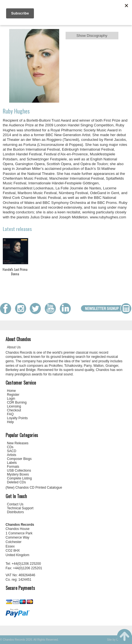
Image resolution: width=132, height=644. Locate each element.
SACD (12, 451)
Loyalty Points (17, 418)
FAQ (10, 414)
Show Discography (92, 36)
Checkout (14, 410)
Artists (12, 455)
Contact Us (15, 504)
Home (11, 391)
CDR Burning (17, 402)
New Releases (18, 443)
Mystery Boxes (18, 474)
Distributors (15, 512)
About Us (14, 347)
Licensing (14, 406)
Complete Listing (19, 478)
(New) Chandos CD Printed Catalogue (34, 488)
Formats (13, 467)
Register (13, 395)
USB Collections (19, 471)
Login (11, 399)
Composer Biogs (19, 459)
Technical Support (20, 508)
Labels (12, 463)
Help (10, 422)
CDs (10, 447)
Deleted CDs (16, 482)
